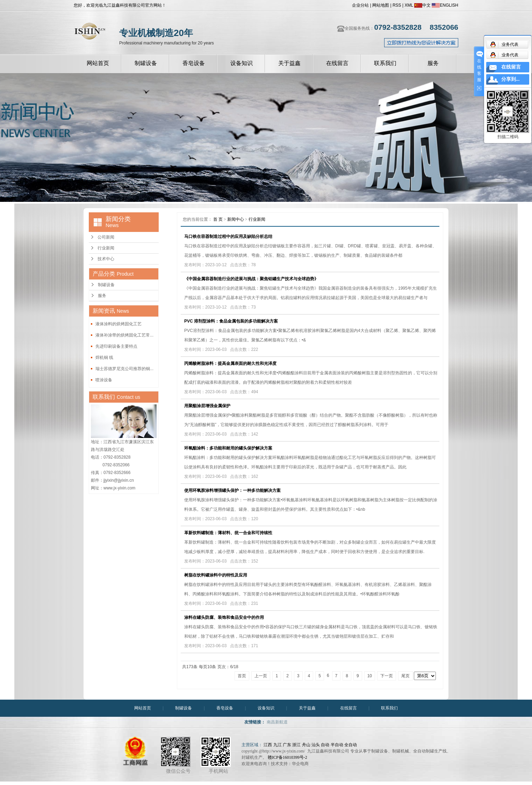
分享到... (511, 79)
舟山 (306, 745)
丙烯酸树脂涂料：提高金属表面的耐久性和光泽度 (230, 363)
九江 (278, 745)
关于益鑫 (289, 63)
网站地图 (381, 5)
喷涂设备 (104, 380)
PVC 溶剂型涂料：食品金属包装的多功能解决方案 (231, 321)
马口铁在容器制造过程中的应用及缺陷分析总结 (228, 236)
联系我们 (385, 63)
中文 (422, 5)
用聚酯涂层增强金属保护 (207, 406)
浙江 (296, 745)
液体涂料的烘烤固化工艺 (118, 324)
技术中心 (106, 259)
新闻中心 (236, 219)
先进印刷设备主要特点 (116, 346)
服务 (433, 63)
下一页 (387, 676)
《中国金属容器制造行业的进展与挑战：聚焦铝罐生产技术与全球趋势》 (251, 279)
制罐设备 (146, 63)
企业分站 (360, 5)
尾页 (405, 676)
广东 (287, 745)
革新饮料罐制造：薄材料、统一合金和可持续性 (228, 533)
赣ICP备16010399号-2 (287, 757)
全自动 (351, 745)
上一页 (261, 676)
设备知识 (242, 63)
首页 (242, 676)
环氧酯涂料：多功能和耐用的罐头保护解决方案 (228, 448)
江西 (268, 745)
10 (370, 676)
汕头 (316, 745)
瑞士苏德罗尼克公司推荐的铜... (124, 369)
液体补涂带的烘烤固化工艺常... (124, 335)
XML (409, 5)
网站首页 (98, 63)
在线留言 (337, 63)
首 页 (218, 219)
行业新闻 (106, 248)
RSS (397, 5)
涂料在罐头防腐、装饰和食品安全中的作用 (224, 617)
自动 (325, 745)
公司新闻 (106, 237)
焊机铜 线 (104, 358)
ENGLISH (445, 5)
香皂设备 (194, 63)
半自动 (337, 745)
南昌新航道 (277, 722)
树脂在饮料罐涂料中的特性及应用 (216, 575)
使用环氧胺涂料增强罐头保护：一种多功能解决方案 (232, 490)
